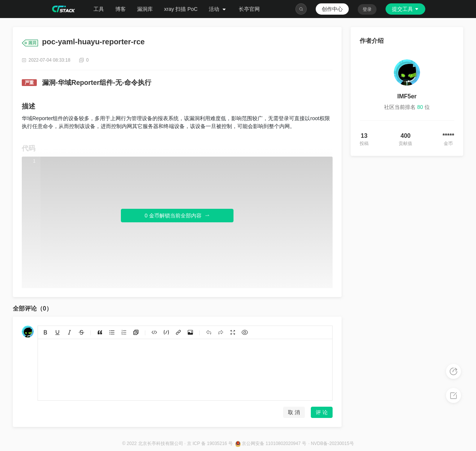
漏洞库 (145, 9)
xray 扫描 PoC (181, 9)
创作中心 (332, 9)
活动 (218, 9)
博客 (121, 9)
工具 (99, 9)
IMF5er (407, 96)
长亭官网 (249, 9)
